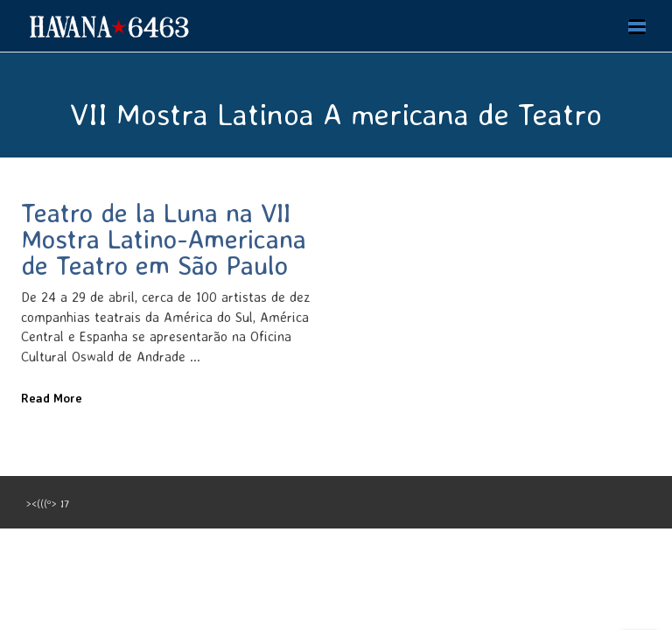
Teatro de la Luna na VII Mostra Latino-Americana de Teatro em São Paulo (164, 238)
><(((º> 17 (48, 504)
